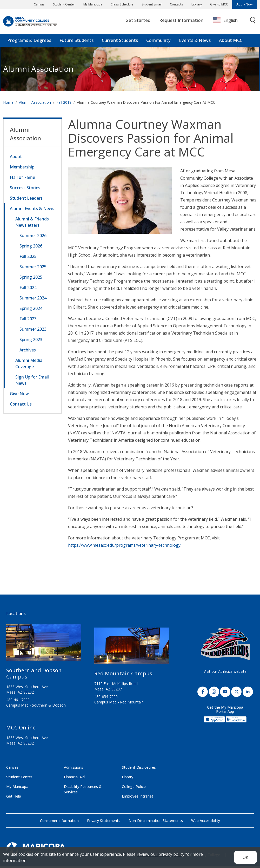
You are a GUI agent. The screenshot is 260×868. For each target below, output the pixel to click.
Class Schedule (122, 4)
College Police (134, 789)
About (16, 159)
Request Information (181, 22)
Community (158, 43)
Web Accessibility (206, 823)
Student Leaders (26, 200)
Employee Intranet (138, 798)
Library (197, 4)
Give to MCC (219, 4)
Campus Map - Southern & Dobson (36, 707)
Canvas (39, 4)
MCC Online (21, 730)
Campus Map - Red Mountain (119, 704)
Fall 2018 (64, 105)
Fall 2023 (28, 321)
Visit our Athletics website (225, 674)
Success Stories (25, 190)
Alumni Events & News (32, 211)
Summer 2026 (33, 238)
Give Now (19, 396)
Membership (22, 169)
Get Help (14, 798)
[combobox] (229, 23)
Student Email (152, 4)
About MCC (231, 43)
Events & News (195, 43)
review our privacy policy (161, 854)
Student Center (64, 4)
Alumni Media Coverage (29, 366)
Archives (28, 352)
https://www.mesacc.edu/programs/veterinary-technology (124, 547)
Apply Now (245, 4)
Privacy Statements (104, 823)
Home (8, 105)
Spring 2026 (31, 248)
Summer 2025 (33, 269)
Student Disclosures (139, 770)
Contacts (176, 4)
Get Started (138, 22)
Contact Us (21, 406)
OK (245, 857)
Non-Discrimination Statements (156, 823)
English (225, 23)
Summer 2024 (33, 300)
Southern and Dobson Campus (34, 676)
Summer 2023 (33, 331)
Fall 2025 (28, 259)
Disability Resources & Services (83, 792)
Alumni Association (38, 71)
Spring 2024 (31, 311)
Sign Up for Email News (32, 382)
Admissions (74, 770)
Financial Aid (74, 779)
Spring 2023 (31, 342)
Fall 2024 (28, 290)
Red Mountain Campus (123, 676)
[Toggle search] (253, 23)
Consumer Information (59, 823)
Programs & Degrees (29, 43)
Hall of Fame (22, 180)
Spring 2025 (31, 279)
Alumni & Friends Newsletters (32, 224)
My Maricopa (93, 4)
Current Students (120, 43)
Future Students (76, 43)
